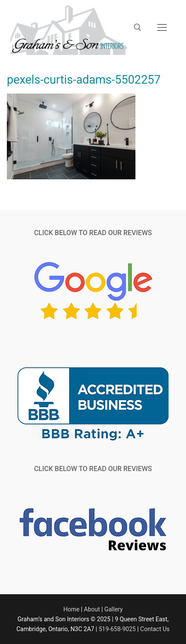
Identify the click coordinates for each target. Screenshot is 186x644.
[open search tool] (138, 27)
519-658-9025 (117, 629)
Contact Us (155, 629)
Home (72, 609)
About (92, 609)
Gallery (113, 609)
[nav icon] (162, 27)
